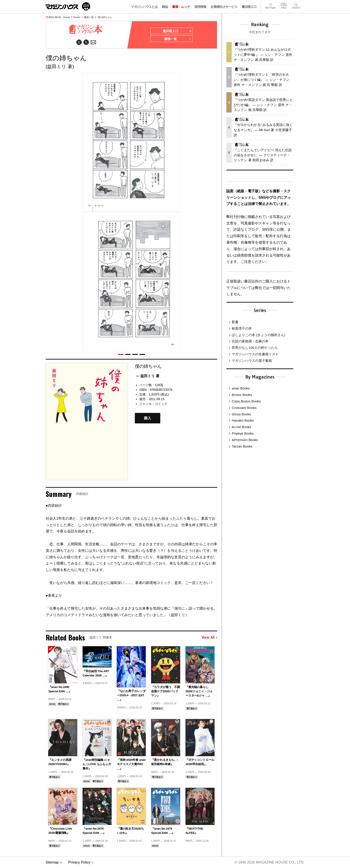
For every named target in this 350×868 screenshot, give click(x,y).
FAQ (284, 4)
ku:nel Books (241, 427)
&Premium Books (245, 440)
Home (66, 17)
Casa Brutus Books (246, 401)
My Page (270, 4)
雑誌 (165, 7)
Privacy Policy (79, 863)
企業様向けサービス (224, 7)
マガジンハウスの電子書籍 (252, 361)
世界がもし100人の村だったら (255, 348)
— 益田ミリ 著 (148, 376)
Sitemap (52, 863)
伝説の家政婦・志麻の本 (250, 341)
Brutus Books (242, 395)
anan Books (241, 388)
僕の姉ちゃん (105, 17)
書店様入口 (249, 7)
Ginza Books (241, 414)
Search (296, 4)
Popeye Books (243, 433)
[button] (121, 355)
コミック (161, 404)
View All (209, 638)
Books (77, 17)
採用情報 (200, 7)
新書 (235, 322)
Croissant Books (244, 408)
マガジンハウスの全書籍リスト (255, 354)
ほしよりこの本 (258, 335)
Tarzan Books (242, 446)
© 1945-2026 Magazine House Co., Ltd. (269, 863)
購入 (148, 418)
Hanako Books (243, 420)
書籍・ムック (181, 7)
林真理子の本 (242, 328)
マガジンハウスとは (144, 7)
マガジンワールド (68, 6)
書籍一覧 (89, 17)
